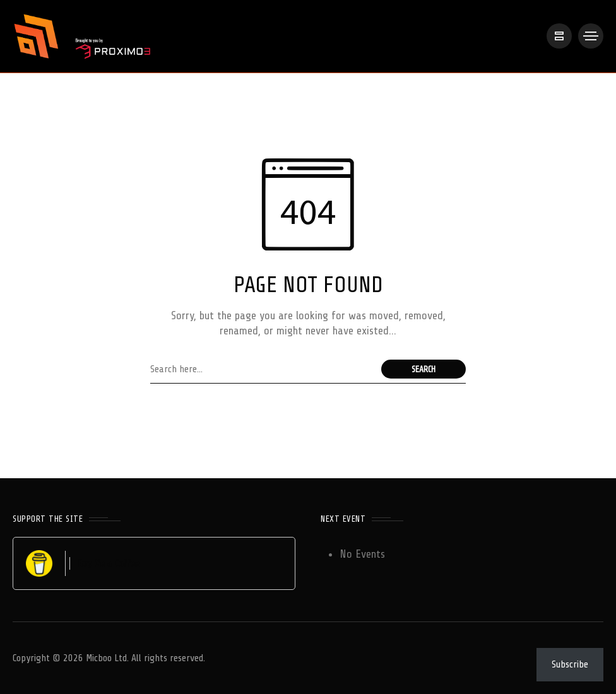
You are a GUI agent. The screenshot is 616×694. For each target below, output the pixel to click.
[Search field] (263, 369)
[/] (559, 36)
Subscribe (570, 664)
